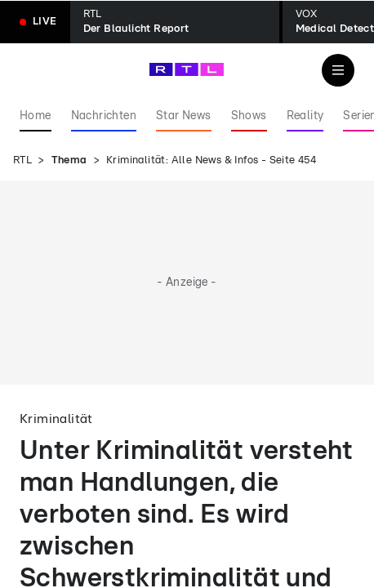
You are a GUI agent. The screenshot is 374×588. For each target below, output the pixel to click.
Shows (249, 116)
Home (36, 116)
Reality (305, 116)
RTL (22, 160)
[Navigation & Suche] (338, 70)
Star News (184, 116)
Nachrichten (104, 116)
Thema (69, 160)
